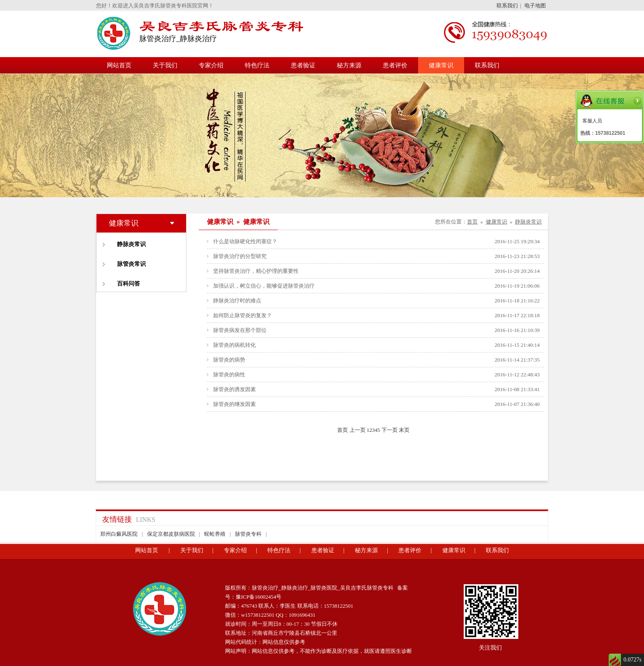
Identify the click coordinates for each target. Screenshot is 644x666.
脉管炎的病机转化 (235, 345)
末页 (404, 430)
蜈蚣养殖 (215, 534)
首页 (472, 222)
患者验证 (303, 65)
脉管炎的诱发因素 (235, 389)
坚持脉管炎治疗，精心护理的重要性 (256, 271)
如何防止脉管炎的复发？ (243, 315)
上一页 (358, 430)
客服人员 (592, 121)
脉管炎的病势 (229, 360)
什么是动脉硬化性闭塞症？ (245, 241)
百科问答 (129, 284)
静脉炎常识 (131, 244)
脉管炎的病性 (229, 374)
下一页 (390, 430)
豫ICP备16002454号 (259, 597)
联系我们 (507, 6)
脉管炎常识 (131, 264)
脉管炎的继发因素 (235, 404)
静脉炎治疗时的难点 (237, 301)
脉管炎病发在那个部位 (240, 330)
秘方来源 (349, 65)
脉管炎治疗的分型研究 (240, 256)
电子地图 (535, 6)
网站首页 (119, 65)
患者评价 (395, 65)
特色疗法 (257, 65)
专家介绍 (211, 65)
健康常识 (441, 65)
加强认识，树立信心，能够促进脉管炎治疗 (264, 286)
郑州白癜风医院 (119, 534)
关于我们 (165, 65)
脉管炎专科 (248, 534)
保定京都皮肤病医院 (171, 534)
